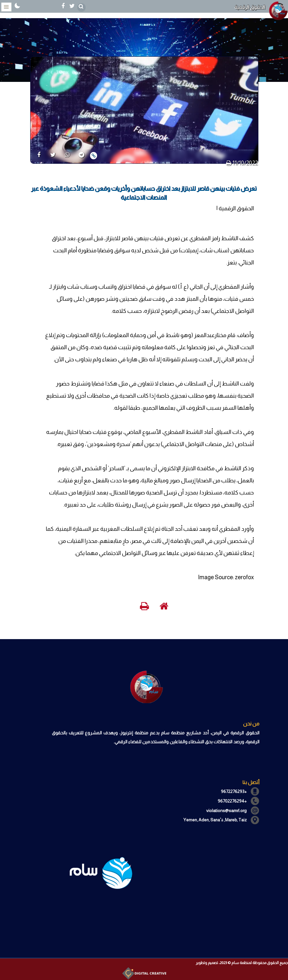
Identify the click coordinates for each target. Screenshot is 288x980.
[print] (229, 163)
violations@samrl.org (226, 811)
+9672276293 (234, 791)
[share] (39, 155)
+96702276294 (232, 801)
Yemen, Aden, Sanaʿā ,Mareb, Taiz (215, 820)
